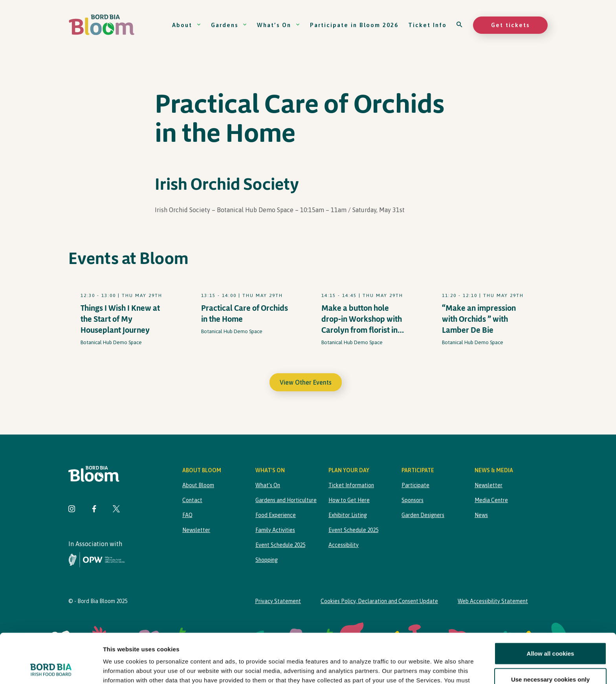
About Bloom (198, 485)
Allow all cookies (551, 607)
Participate (415, 485)
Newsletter (196, 530)
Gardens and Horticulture (286, 500)
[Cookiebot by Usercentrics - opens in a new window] (51, 669)
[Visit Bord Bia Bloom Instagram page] (72, 510)
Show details (412, 668)
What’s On (279, 25)
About (187, 25)
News (481, 515)
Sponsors (412, 500)
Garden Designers (423, 515)
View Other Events (306, 382)
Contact (192, 500)
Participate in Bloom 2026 (354, 25)
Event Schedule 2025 (280, 545)
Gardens (229, 25)
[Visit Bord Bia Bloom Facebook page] (94, 510)
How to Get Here (349, 500)
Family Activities (275, 530)
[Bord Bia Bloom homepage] (102, 25)
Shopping (267, 560)
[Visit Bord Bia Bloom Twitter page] (116, 510)
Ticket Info (427, 25)
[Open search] (460, 25)
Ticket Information (351, 485)
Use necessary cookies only (550, 633)
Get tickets (510, 25)
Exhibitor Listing (348, 515)
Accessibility (344, 545)
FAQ (187, 515)
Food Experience (276, 515)
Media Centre (491, 500)
